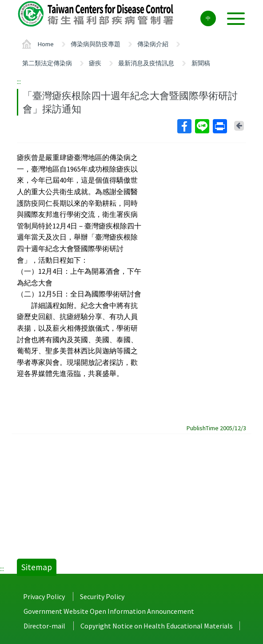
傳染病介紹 (153, 44)
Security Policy (102, 596)
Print (219, 126)
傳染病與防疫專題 (96, 44)
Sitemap (37, 567)
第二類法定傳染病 (47, 63)
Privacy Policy (44, 596)
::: (19, 81)
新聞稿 (201, 63)
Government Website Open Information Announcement (109, 611)
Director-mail (44, 626)
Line (202, 126)
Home (46, 44)
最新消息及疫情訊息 (146, 63)
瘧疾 (95, 63)
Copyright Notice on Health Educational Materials (157, 626)
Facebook (184, 126)
